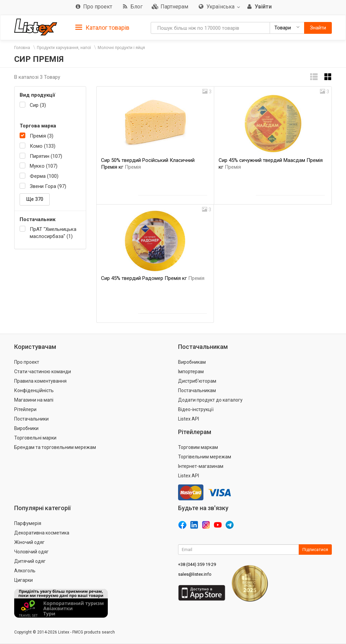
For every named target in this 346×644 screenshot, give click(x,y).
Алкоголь (25, 571)
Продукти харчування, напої (64, 48)
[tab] (102, 27)
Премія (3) (42, 136)
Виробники (26, 428)
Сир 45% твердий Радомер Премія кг (153, 278)
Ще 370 (35, 199)
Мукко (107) (44, 166)
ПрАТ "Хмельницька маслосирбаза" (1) (53, 233)
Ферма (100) (44, 176)
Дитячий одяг (30, 561)
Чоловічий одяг (31, 552)
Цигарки (23, 580)
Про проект (27, 362)
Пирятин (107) (46, 156)
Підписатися (315, 550)
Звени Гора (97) (48, 186)
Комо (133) (43, 146)
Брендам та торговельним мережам (55, 447)
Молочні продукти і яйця (121, 48)
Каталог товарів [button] (102, 28)
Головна (22, 48)
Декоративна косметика (42, 533)
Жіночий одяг (29, 542)
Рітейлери (25, 409)
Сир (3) (38, 105)
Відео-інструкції (196, 409)
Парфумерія (28, 523)
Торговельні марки (35, 438)
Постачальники (31, 419)
